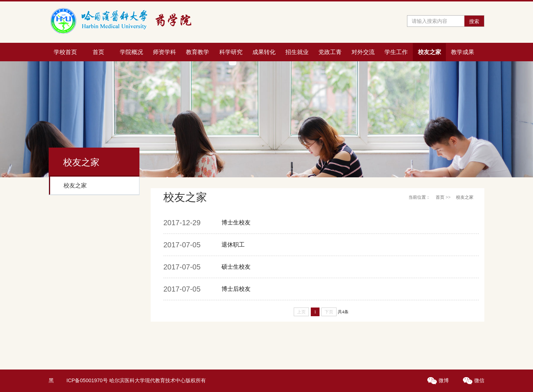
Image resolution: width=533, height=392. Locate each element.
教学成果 (463, 52)
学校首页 (65, 52)
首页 (98, 52)
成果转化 (264, 52)
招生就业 (297, 52)
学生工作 (396, 52)
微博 (439, 380)
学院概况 (131, 52)
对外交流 (363, 52)
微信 (474, 380)
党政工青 (330, 52)
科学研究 (231, 52)
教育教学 (198, 52)
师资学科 (164, 52)
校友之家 (430, 52)
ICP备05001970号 (87, 380)
